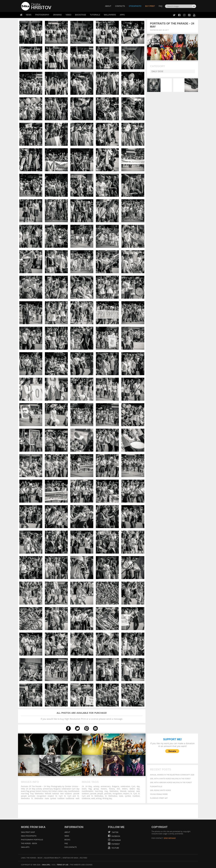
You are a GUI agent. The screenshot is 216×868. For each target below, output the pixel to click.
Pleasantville (156, 786)
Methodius (114, 791)
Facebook (116, 836)
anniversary (106, 786)
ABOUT (108, 6)
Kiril (118, 789)
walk (93, 798)
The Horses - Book (29, 843)
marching (99, 791)
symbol (128, 796)
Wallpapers (110, 15)
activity (96, 786)
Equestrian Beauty (52, 858)
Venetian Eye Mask (70, 858)
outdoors (85, 793)
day (138, 786)
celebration (125, 786)
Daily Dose (157, 71)
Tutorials (95, 15)
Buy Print (150, 6)
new (138, 791)
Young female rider (159, 794)
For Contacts (71, 847)
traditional (86, 798)
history (112, 789)
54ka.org (46, 865)
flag (90, 789)
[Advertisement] (109, 811)
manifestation (88, 791)
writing (99, 798)
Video (68, 15)
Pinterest (115, 844)
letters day (135, 789)
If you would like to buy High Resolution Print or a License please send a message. (82, 716)
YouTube (115, 848)
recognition (117, 793)
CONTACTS (120, 6)
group (96, 789)
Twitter (115, 832)
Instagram (116, 840)
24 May (89, 786)
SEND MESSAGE (170, 838)
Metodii (123, 791)
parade (93, 793)
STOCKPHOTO (135, 6)
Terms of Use (63, 865)
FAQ (160, 6)
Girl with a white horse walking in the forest (170, 779)
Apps (122, 15)
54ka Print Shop (28, 832)
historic (104, 789)
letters (125, 789)
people (100, 793)
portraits (108, 793)
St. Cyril (134, 793)
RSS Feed (84, 858)
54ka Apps (25, 847)
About (67, 832)
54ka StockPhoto (29, 836)
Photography (42, 15)
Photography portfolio (32, 840)
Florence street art (159, 798)
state (121, 796)
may (106, 791)
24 (83, 786)
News (29, 15)
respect (126, 793)
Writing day (107, 798)
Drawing (57, 15)
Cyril (133, 786)
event (84, 789)
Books (67, 840)
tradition (136, 796)
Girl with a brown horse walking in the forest (171, 782)
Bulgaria (116, 786)
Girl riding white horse (160, 790)
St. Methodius (111, 796)
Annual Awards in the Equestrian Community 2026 (172, 775)
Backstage (81, 15)
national (131, 791)
